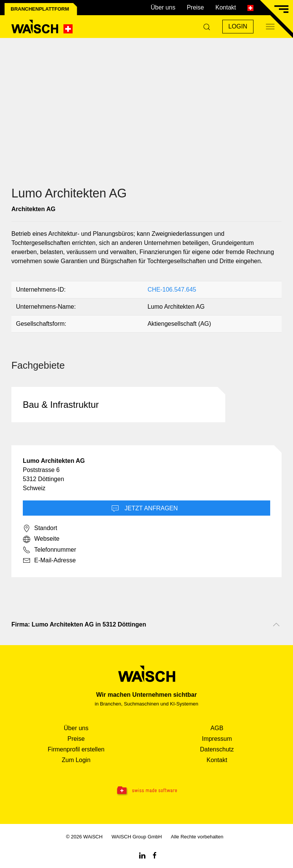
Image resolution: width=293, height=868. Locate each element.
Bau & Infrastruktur (61, 405)
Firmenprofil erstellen (76, 749)
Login (238, 26)
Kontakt (226, 7)
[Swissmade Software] (146, 791)
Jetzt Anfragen (145, 509)
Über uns (163, 7)
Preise (195, 7)
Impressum (217, 739)
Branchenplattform (40, 9)
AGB (217, 728)
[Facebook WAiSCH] (155, 855)
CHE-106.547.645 (172, 290)
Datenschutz (217, 749)
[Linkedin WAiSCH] (142, 855)
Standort (40, 529)
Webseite (41, 539)
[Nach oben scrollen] (276, 625)
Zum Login (76, 760)
